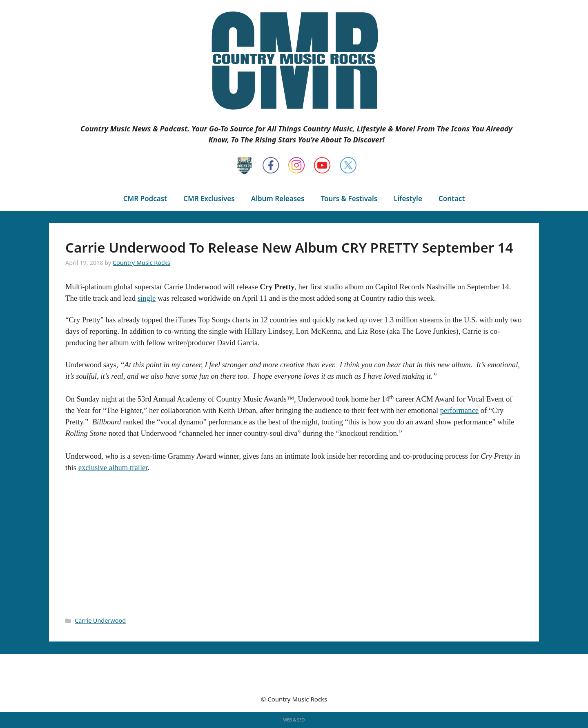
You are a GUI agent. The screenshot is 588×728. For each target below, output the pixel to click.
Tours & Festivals (349, 199)
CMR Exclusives (209, 199)
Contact (452, 199)
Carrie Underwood (100, 620)
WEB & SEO (294, 720)
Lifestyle (408, 199)
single (147, 298)
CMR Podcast (145, 199)
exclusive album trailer (113, 467)
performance (459, 410)
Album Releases (278, 199)
